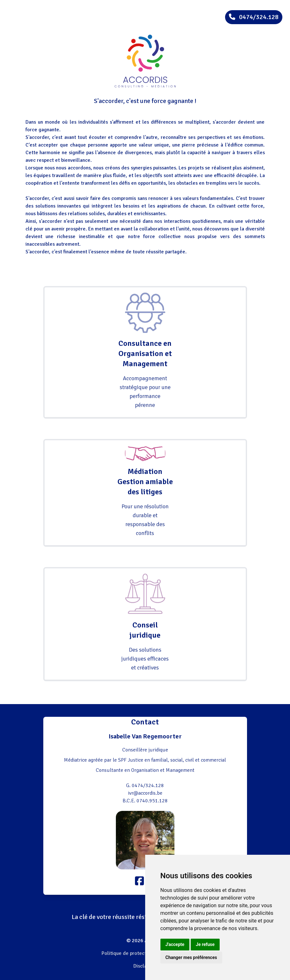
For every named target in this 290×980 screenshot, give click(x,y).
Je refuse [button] (205, 944)
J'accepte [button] (175, 944)
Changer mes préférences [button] (191, 957)
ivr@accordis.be (145, 793)
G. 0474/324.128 (145, 785)
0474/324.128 (254, 17)
